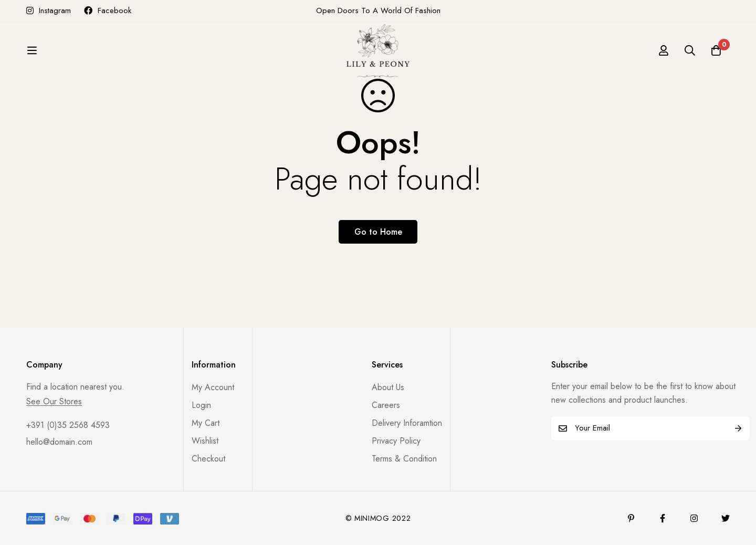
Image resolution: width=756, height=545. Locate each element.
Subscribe (738, 428)
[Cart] (716, 56)
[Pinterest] (631, 518)
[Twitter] (726, 518)
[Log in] (664, 56)
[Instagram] (694, 518)
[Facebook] (663, 518)
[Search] (690, 56)
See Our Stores (54, 402)
